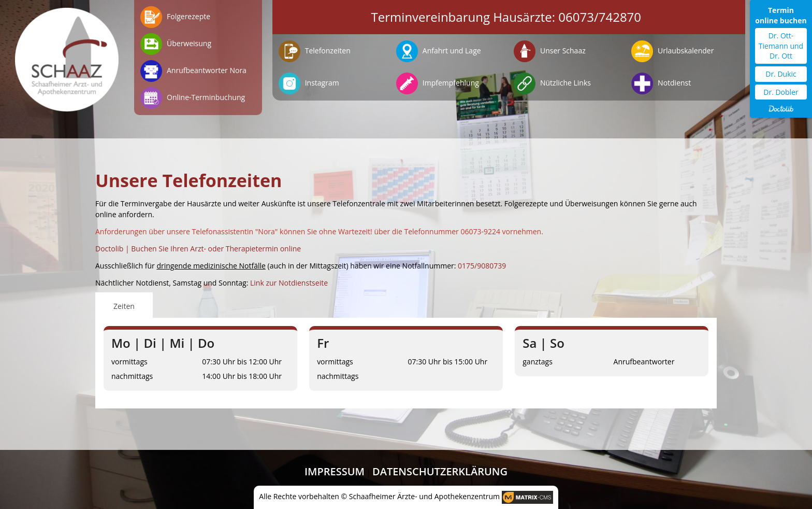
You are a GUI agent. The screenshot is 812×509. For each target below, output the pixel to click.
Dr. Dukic (781, 74)
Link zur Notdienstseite (289, 283)
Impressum (335, 471)
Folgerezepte (175, 17)
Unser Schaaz (549, 51)
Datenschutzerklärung (440, 471)
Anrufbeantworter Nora (193, 71)
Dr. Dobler (781, 92)
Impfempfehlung (438, 83)
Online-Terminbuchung (193, 98)
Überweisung (176, 44)
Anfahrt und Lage (438, 51)
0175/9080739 (482, 266)
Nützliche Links (552, 83)
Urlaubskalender (672, 51)
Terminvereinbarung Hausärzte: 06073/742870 (506, 17)
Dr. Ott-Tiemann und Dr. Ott (781, 46)
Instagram (309, 83)
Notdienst (661, 83)
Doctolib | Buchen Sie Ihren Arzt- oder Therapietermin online (198, 249)
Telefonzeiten (315, 51)
